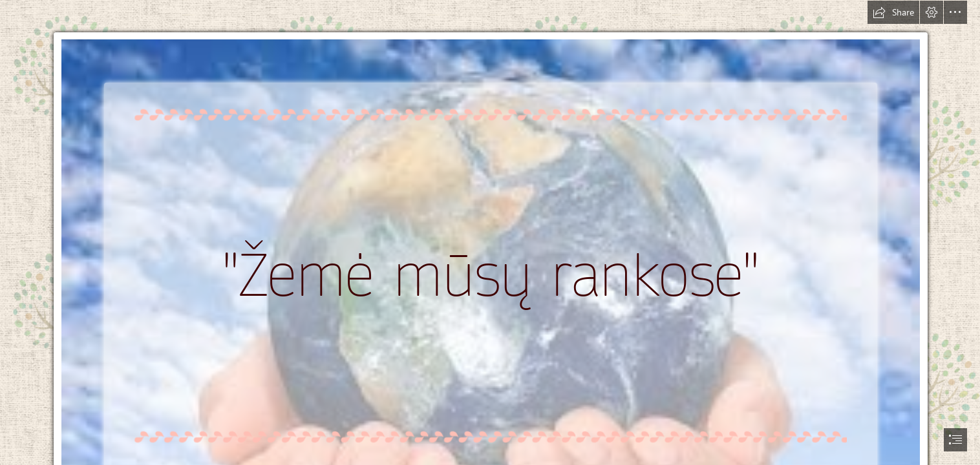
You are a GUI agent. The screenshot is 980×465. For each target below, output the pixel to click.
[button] (893, 12)
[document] (490, 232)
